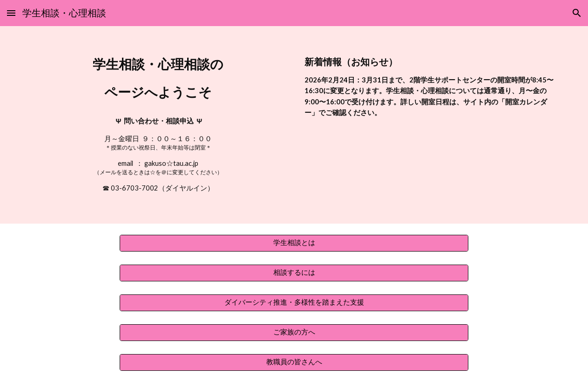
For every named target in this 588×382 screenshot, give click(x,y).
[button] (11, 13)
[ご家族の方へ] (294, 333)
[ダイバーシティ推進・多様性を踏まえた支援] (294, 303)
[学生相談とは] (294, 243)
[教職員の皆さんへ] (294, 362)
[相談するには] (294, 273)
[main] (158, 125)
